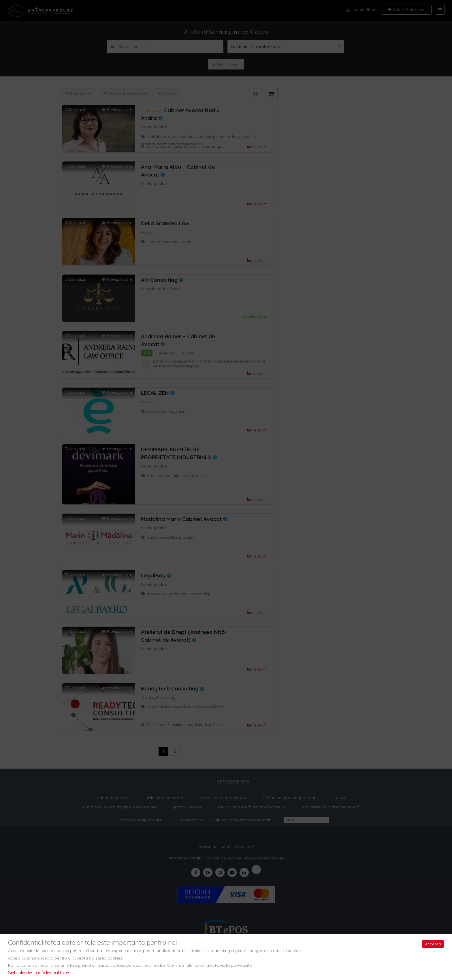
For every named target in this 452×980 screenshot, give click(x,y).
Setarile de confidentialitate (38, 972)
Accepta (433, 944)
